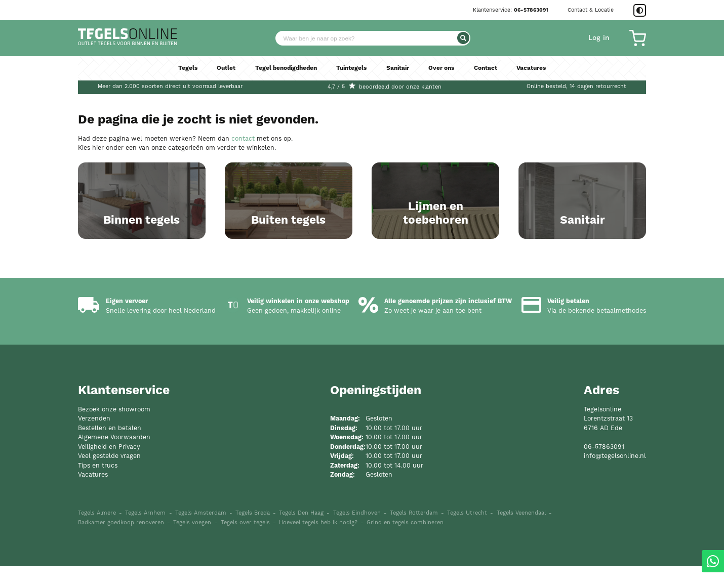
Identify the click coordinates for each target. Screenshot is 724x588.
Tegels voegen (192, 544)
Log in (599, 39)
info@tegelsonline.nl (615, 477)
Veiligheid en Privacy (109, 468)
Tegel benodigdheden (283, 71)
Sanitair (400, 71)
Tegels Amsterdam (201, 535)
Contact (490, 71)
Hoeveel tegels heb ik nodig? (318, 544)
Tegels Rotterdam (414, 535)
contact (243, 139)
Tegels (182, 71)
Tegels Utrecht (467, 535)
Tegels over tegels (245, 544)
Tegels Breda (253, 535)
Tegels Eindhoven (357, 535)
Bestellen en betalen (110, 450)
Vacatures (537, 71)
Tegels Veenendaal (521, 535)
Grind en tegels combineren (405, 544)
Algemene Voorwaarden (114, 459)
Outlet (221, 71)
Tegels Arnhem (145, 535)
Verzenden (94, 440)
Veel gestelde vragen (109, 477)
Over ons (445, 71)
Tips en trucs (98, 487)
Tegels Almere (97, 535)
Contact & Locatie (591, 10)
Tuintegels (352, 71)
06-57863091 (531, 10)
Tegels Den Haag (301, 535)
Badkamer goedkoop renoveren (121, 544)
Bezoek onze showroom (114, 431)
